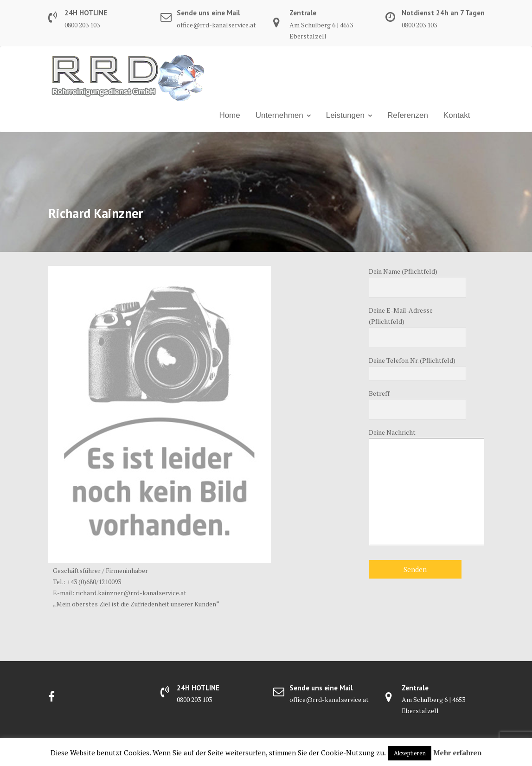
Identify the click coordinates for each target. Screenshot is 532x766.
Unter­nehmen (279, 115)
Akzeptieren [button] (410, 753)
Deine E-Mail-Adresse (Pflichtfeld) (417, 324)
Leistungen (345, 115)
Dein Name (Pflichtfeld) (417, 280)
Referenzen (408, 115)
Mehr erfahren (458, 753)
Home (229, 115)
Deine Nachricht (417, 487)
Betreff (417, 402)
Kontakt (457, 115)
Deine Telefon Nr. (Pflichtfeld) (417, 367)
